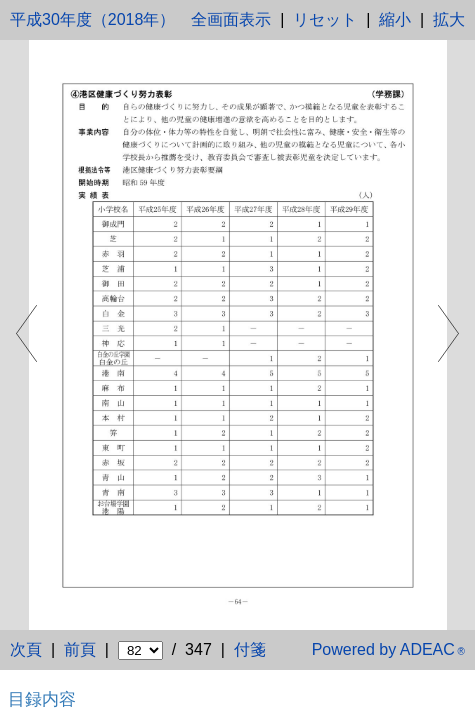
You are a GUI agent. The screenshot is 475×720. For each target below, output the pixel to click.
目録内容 (42, 699)
